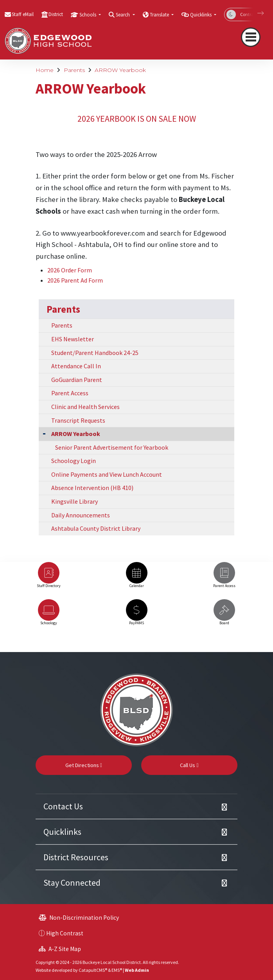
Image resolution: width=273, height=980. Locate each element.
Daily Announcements (81, 515)
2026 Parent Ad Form (75, 280)
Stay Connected (72, 883)
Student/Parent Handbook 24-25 (95, 353)
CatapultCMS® (93, 970)
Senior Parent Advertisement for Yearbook (112, 447)
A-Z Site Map (60, 949)
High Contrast (65, 933)
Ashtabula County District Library (96, 528)
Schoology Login (74, 461)
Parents (74, 70)
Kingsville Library (75, 501)
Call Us (189, 765)
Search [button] (123, 15)
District (56, 14)
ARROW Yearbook (120, 70)
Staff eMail (23, 14)
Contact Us (63, 806)
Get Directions (84, 765)
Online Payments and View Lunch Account (107, 474)
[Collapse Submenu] (44, 433)
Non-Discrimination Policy (79, 918)
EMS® (117, 970)
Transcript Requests (78, 420)
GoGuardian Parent (77, 380)
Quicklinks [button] (201, 15)
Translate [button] (160, 15)
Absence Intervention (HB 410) (92, 488)
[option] (49, 579)
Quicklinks (62, 832)
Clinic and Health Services (85, 407)
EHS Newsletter (73, 339)
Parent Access (70, 393)
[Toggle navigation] (251, 37)
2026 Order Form (70, 270)
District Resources (76, 857)
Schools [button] (88, 15)
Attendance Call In (76, 366)
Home (45, 70)
